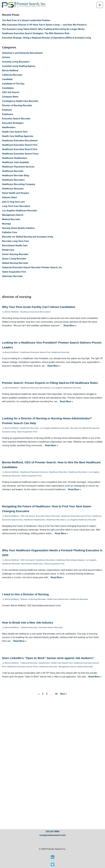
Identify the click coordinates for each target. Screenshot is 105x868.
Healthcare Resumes (13, 189)
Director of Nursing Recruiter (17, 105)
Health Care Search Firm (15, 132)
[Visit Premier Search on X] (53, 865)
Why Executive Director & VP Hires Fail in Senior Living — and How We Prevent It (44, 25)
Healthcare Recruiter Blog (16, 175)
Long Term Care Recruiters (16, 206)
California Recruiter (12, 75)
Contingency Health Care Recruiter (20, 101)
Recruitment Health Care (15, 246)
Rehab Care (8, 250)
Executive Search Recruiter (16, 119)
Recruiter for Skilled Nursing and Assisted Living (27, 237)
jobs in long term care (13, 202)
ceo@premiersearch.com (53, 835)
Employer (7, 110)
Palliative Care (10, 232)
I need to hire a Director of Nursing (25, 594)
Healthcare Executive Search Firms (20, 154)
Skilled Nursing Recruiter (15, 263)
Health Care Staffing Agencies (18, 136)
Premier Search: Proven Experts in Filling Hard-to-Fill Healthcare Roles (50, 383)
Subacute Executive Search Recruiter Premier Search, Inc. (32, 267)
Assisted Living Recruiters (16, 62)
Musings (6, 224)
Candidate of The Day (13, 84)
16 (56, 694)
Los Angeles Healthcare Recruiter (20, 211)
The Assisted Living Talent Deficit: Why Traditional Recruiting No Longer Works (43, 29)
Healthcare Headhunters (15, 158)
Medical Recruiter (11, 219)
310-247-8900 (52, 831)
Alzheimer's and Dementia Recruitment (22, 53)
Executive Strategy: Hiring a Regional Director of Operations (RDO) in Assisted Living (46, 38)
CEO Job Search (11, 92)
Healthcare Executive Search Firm (20, 145)
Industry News (10, 197)
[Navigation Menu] (100, 5)
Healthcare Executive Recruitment (20, 141)
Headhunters (9, 127)
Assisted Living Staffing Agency (19, 66)
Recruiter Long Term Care (15, 241)
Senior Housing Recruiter (15, 254)
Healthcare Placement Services (18, 167)
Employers (8, 114)
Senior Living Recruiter (14, 259)
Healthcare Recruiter (13, 171)
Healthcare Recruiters (13, 180)
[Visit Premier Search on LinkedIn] (53, 858)
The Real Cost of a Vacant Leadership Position (26, 20)
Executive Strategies (13, 123)
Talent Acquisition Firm (14, 272)
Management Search (13, 215)
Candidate (7, 79)
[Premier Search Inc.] (24, 5)
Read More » (70, 326)
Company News (10, 97)
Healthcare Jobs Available (16, 162)
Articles (6, 57)
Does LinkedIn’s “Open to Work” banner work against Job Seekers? (48, 658)
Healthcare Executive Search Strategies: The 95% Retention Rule (36, 33)
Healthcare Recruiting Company (19, 184)
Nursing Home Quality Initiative (18, 228)
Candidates (8, 88)
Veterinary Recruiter (12, 276)
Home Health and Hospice (16, 193)
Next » (63, 694)
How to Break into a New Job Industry (28, 622)
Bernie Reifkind (10, 71)
